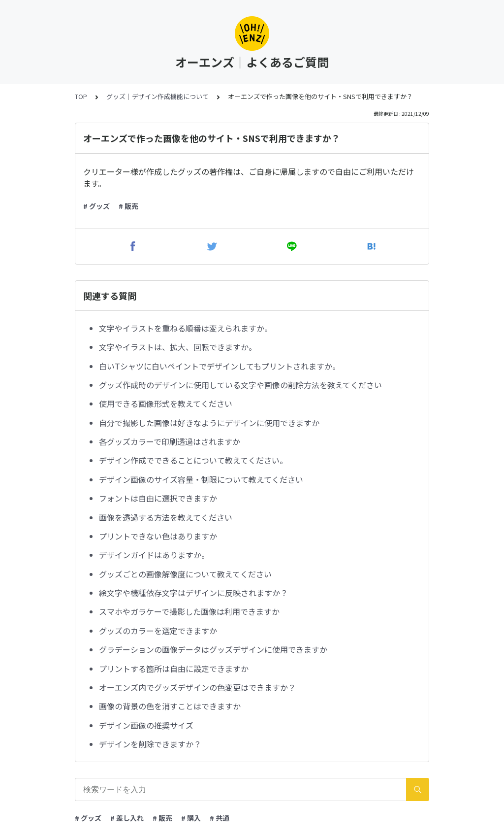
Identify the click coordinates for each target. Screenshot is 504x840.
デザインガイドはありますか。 (154, 555)
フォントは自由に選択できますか (158, 498)
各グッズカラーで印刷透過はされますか (170, 441)
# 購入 (191, 818)
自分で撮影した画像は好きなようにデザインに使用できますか (209, 423)
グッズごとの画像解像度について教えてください (185, 574)
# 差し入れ (127, 818)
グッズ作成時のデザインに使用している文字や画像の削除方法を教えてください (240, 385)
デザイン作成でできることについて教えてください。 (193, 460)
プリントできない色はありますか (158, 536)
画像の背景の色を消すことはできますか (170, 706)
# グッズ (96, 206)
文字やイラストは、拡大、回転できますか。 (178, 347)
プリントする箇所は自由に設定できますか (174, 669)
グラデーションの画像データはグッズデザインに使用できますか (213, 649)
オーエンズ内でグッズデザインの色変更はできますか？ (197, 687)
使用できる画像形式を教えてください (166, 403)
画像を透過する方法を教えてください (166, 517)
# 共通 (220, 818)
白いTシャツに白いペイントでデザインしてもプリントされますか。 (220, 366)
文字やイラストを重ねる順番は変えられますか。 (186, 328)
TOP (81, 96)
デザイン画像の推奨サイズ (146, 725)
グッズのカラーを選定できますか (158, 631)
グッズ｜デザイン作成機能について (157, 96)
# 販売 (128, 206)
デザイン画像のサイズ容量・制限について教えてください (201, 479)
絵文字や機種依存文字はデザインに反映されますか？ (193, 593)
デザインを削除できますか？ (150, 744)
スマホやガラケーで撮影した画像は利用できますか (189, 611)
